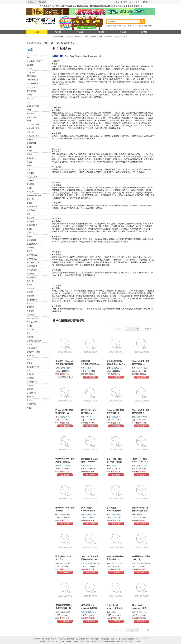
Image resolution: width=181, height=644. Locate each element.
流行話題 (30, 274)
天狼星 (29, 162)
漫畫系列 (30, 292)
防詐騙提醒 (105, 639)
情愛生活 (30, 199)
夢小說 (29, 154)
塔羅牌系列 (31, 143)
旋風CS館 (31, 233)
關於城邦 (37, 639)
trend (29, 121)
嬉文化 (29, 169)
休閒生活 (30, 132)
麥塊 (130, 26)
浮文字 (29, 285)
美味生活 (30, 356)
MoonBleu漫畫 (33, 84)
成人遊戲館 (31, 210)
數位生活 (30, 218)
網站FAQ (54, 639)
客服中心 (114, 639)
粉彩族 (29, 344)
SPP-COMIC (32, 87)
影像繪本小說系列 (34, 195)
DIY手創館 (31, 72)
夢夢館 (29, 147)
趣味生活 (30, 397)
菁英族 (29, 363)
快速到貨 (42, 2)
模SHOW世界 (32, 270)
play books (31, 113)
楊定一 (124, 26)
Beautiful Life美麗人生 (35, 61)
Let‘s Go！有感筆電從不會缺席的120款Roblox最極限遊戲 (90, 559)
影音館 (144, 32)
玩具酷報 (30, 315)
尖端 (57, 43)
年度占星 (30, 192)
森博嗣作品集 (32, 259)
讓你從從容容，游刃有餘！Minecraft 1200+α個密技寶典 (90, 462)
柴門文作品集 (32, 255)
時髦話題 (30, 248)
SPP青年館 (31, 91)
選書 (87, 36)
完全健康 (30, 173)
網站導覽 (62, 639)
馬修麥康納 (148, 26)
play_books (31, 117)
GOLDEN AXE (92, 417)
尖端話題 (30, 184)
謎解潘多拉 (31, 393)
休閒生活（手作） (34, 128)
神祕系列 (30, 337)
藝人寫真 (30, 378)
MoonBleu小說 (33, 80)
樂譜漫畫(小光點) (34, 262)
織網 (115, 26)
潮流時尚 (30, 307)
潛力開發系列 (32, 300)
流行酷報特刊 (32, 277)
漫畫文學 (30, 296)
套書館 (101, 32)
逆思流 (29, 400)
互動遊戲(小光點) (34, 125)
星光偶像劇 (31, 240)
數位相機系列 (32, 225)
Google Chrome (58, 641)
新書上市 (69, 36)
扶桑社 (89, 368)
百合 (28, 333)
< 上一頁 (117, 329)
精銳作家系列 (32, 348)
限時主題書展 (97, 36)
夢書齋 (29, 151)
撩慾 (28, 214)
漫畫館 (123, 32)
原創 (108, 26)
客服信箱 (122, 639)
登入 (117, 2)
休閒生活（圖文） (34, 136)
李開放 (114, 612)
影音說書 (108, 36)
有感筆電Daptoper (93, 563)
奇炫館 (29, 166)
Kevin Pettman (117, 368)
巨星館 (29, 188)
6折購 (137, 2)
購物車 (149, 2)
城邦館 (58, 32)
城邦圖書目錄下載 (82, 639)
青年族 (29, 408)
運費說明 (31, 2)
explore (30, 98)
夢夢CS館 (31, 158)
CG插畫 (30, 65)
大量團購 (71, 639)
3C (28, 54)
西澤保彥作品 (32, 382)
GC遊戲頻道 (32, 76)
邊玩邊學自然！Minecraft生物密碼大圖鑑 (90, 608)
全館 (37, 32)
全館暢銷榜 (59, 36)
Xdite (119, 26)
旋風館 (29, 229)
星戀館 (29, 236)
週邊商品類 (31, 404)
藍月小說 (30, 374)
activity (29, 95)
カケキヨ (115, 466)
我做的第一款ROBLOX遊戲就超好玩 (115, 608)
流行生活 (30, 281)
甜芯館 (29, 326)
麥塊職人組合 (66, 368)
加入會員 (124, 2)
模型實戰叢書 (32, 266)
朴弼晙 (140, 515)
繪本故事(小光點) (34, 352)
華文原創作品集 (33, 367)
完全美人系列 (32, 177)
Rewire (135, 26)
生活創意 (30, 330)
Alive (29, 57)
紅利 (131, 2)
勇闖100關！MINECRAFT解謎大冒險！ (90, 364)
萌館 (28, 371)
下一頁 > (147, 329)
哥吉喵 (141, 26)
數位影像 (30, 221)
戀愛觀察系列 (32, 207)
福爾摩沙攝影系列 (34, 341)
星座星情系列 (32, 244)
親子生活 (30, 385)
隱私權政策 (95, 639)
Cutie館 (30, 69)
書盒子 (29, 251)
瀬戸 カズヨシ (143, 368)
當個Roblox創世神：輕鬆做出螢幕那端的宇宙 (141, 511)
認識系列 (30, 389)
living (29, 110)
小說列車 (30, 180)
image (29, 102)
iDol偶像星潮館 (33, 106)
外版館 (80, 32)
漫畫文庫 (30, 289)
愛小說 (29, 203)
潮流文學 (30, 303)
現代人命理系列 (33, 318)
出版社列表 (49, 43)
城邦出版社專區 (121, 36)
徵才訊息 (46, 639)
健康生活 (30, 139)
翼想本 (29, 359)
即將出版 (79, 36)
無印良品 (30, 311)
